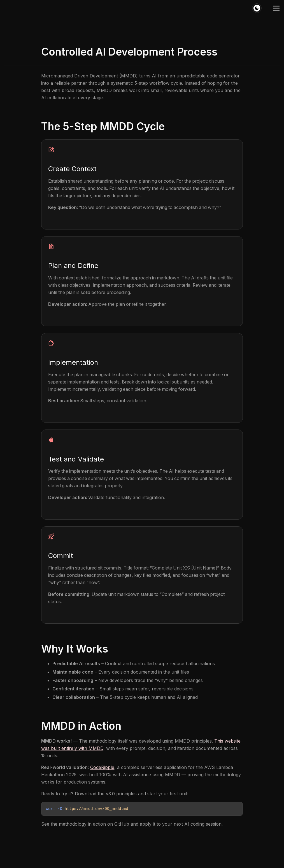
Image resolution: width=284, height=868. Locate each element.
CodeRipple (102, 768)
